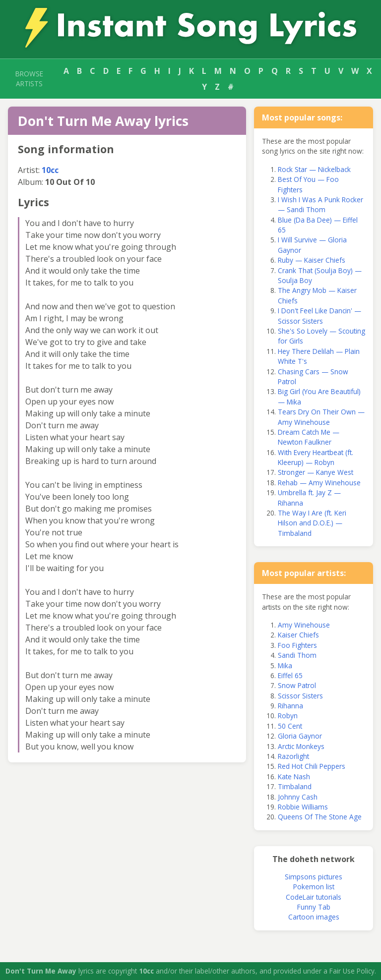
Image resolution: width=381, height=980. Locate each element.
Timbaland (295, 786)
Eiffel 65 (290, 675)
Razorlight (293, 756)
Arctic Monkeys (301, 746)
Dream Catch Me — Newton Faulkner (309, 437)
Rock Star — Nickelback (314, 169)
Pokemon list (314, 887)
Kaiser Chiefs (298, 635)
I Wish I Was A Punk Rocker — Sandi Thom (320, 204)
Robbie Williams (303, 807)
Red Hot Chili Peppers (312, 766)
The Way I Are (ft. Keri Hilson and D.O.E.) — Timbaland (312, 523)
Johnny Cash (298, 797)
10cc (50, 170)
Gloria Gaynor (300, 736)
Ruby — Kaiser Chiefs (312, 260)
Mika (285, 665)
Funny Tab (314, 907)
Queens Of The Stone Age (320, 817)
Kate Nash (294, 777)
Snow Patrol (297, 685)
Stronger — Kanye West (316, 472)
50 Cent (290, 726)
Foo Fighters (297, 645)
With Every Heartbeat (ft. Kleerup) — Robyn (316, 457)
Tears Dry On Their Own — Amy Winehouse (321, 417)
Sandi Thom (297, 655)
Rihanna (290, 706)
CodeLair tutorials (314, 897)
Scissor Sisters (300, 696)
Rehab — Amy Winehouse (319, 483)
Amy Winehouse (304, 625)
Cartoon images (314, 917)
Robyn (288, 716)
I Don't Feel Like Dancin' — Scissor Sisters (319, 316)
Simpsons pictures (314, 877)
